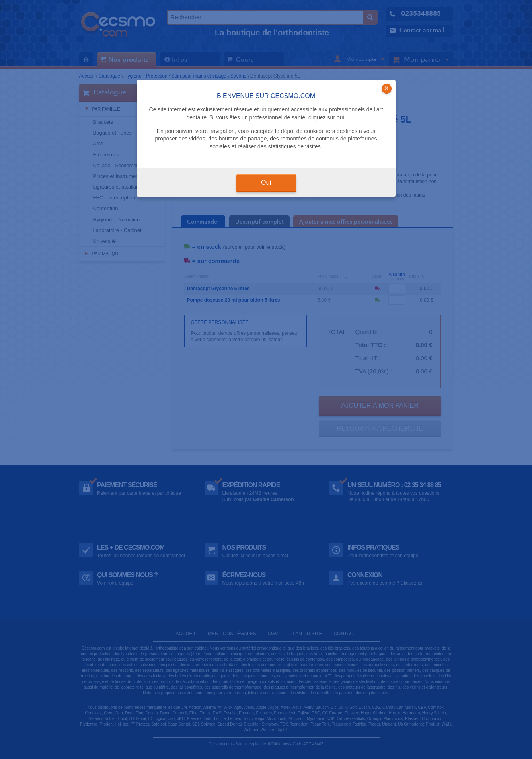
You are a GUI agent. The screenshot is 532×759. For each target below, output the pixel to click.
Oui (266, 182)
